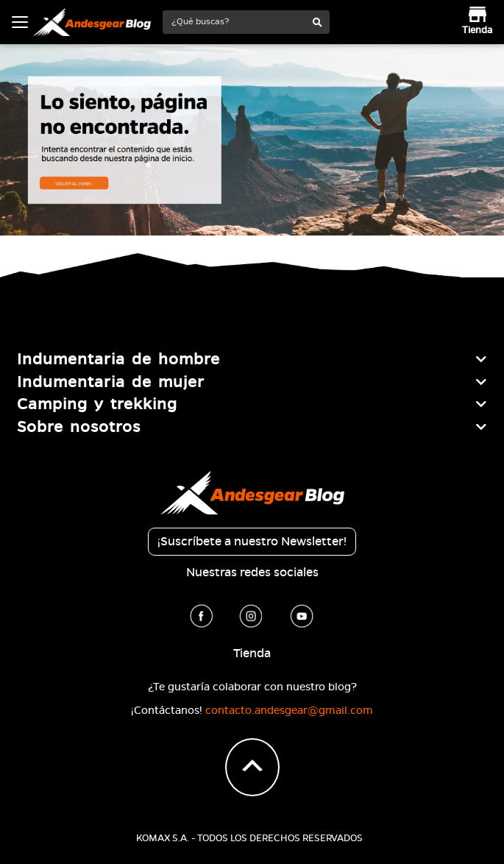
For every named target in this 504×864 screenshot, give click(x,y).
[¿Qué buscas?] (235, 22)
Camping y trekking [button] (97, 404)
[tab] (252, 359)
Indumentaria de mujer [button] (111, 382)
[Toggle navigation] (20, 22)
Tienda (252, 654)
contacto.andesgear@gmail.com (289, 710)
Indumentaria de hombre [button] (118, 359)
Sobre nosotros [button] (79, 427)
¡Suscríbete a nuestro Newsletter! (252, 542)
